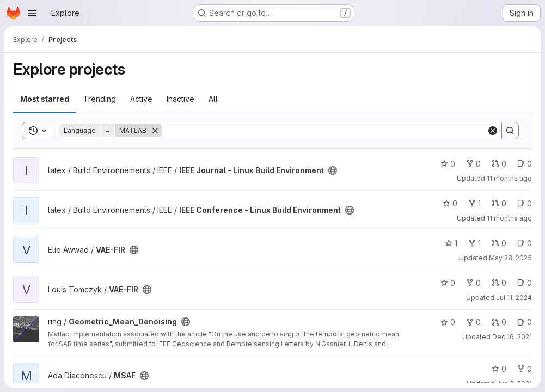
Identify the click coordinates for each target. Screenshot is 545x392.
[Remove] (155, 131)
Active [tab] (141, 99)
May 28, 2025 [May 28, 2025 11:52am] (510, 258)
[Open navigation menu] (32, 13)
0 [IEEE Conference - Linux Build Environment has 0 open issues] (525, 203)
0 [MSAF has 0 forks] (525, 369)
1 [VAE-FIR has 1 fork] (474, 243)
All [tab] (213, 99)
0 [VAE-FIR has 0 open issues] (525, 243)
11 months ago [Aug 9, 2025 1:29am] (509, 178)
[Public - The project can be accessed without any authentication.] (333, 170)
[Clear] (493, 131)
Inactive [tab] (180, 99)
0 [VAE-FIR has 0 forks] (473, 283)
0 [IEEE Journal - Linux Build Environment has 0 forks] (473, 164)
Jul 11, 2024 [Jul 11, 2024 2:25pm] (514, 298)
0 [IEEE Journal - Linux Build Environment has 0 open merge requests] (499, 164)
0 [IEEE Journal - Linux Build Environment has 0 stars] (448, 164)
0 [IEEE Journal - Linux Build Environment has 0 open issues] (525, 164)
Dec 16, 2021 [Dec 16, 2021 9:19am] (512, 337)
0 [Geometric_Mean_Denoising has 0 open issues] (525, 322)
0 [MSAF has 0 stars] (499, 369)
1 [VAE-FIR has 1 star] (451, 243)
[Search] (324, 131)
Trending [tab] (100, 99)
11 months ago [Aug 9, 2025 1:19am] (509, 218)
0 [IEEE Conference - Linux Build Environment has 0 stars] (450, 203)
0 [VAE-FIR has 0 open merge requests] (499, 243)
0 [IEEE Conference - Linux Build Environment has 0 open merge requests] (499, 203)
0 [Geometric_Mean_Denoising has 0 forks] (473, 322)
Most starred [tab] (45, 99)
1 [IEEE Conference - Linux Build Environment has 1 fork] (474, 203)
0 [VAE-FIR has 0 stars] (448, 283)
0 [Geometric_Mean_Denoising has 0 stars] (448, 322)
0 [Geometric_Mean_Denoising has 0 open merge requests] (499, 322)
